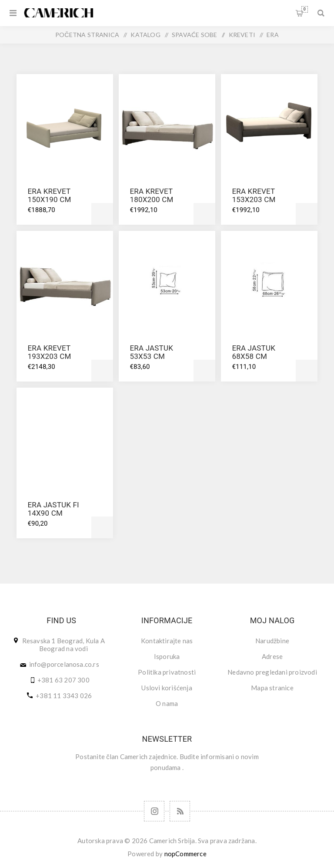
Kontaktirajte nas (167, 641)
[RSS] (180, 811)
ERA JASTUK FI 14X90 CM (53, 509)
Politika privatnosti (167, 672)
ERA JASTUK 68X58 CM (254, 352)
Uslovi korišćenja (167, 688)
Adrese (272, 656)
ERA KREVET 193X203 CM (49, 352)
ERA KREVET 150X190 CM (49, 195)
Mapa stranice (272, 688)
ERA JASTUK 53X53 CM (151, 352)
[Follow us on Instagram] (154, 811)
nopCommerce (185, 854)
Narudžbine (272, 641)
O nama (167, 703)
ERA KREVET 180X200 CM (151, 195)
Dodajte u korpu (102, 214)
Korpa (305, 9)
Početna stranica (87, 35)
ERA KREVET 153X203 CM (254, 195)
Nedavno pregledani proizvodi (272, 672)
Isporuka (167, 656)
